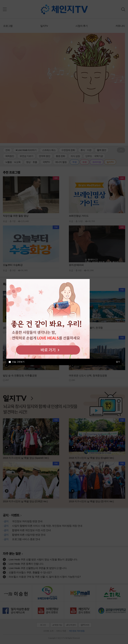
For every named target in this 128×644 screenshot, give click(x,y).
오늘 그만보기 (18, 362)
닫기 (118, 362)
